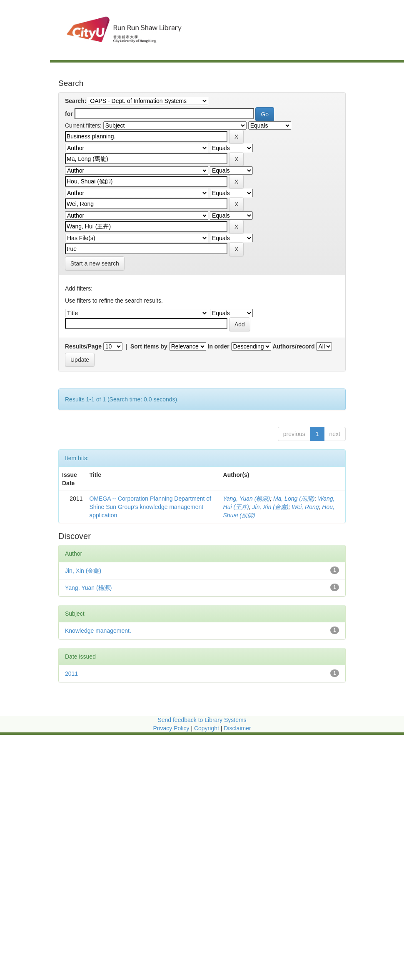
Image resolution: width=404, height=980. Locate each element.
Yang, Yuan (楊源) (247, 499)
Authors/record (293, 346)
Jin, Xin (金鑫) (271, 507)
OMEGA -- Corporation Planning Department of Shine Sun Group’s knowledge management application (150, 507)
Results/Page (83, 346)
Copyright (207, 728)
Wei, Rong (305, 507)
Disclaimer (237, 728)
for (69, 114)
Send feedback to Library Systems (202, 720)
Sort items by (149, 346)
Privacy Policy (171, 728)
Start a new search (95, 263)
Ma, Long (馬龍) (294, 499)
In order (219, 346)
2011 (71, 674)
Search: (76, 101)
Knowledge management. (98, 631)
